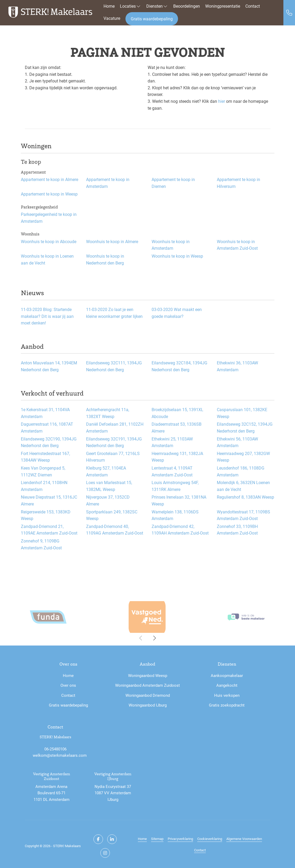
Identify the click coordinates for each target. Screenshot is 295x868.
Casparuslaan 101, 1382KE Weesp (242, 413)
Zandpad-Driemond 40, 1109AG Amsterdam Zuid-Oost (115, 530)
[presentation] (141, 638)
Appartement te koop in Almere (50, 179)
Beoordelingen (187, 6)
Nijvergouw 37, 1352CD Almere (108, 500)
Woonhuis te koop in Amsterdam (171, 245)
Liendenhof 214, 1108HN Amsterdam (44, 486)
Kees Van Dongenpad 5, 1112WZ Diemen (43, 471)
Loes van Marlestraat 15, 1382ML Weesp (109, 486)
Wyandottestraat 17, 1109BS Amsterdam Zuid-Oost (244, 515)
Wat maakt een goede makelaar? (177, 313)
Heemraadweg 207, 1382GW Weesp (243, 457)
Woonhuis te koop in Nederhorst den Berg (105, 259)
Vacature (112, 18)
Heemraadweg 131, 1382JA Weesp (177, 457)
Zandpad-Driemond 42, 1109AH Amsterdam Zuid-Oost (180, 530)
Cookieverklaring (210, 839)
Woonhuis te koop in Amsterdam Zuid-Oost (237, 245)
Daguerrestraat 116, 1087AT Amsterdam (47, 427)
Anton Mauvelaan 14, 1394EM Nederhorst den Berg (49, 366)
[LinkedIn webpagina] (112, 839)
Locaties (130, 6)
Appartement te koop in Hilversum (238, 183)
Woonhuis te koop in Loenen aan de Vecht (47, 259)
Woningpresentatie (223, 6)
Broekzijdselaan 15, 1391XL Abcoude (177, 413)
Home (109, 6)
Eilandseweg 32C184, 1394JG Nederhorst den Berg (179, 366)
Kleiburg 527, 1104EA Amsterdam (106, 471)
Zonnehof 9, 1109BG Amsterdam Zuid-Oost (41, 544)
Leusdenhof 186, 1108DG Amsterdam (241, 471)
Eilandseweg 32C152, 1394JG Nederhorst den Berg (245, 427)
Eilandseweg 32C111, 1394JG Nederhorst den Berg (114, 366)
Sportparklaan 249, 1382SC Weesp (112, 515)
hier (222, 101)
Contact (253, 6)
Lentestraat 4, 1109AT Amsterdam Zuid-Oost (172, 471)
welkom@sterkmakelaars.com (60, 755)
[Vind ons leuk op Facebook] (98, 839)
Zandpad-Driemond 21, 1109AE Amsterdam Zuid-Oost (49, 530)
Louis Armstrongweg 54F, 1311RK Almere (175, 486)
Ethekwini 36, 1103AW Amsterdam (237, 366)
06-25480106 (55, 749)
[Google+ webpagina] (105, 853)
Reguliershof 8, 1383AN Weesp (245, 497)
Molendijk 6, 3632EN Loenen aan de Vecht (243, 486)
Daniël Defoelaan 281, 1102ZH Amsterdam (115, 427)
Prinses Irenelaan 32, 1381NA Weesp (179, 500)
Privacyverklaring (180, 839)
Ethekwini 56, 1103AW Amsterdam (237, 442)
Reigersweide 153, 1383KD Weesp (46, 515)
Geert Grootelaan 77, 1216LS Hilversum (113, 457)
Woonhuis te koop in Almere (112, 241)
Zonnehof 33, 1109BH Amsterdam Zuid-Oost (237, 530)
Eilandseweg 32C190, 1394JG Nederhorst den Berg (49, 442)
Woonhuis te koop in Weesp (177, 256)
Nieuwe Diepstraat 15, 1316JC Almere (49, 500)
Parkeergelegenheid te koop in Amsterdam (49, 218)
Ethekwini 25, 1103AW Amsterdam (172, 442)
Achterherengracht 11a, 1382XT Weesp (108, 413)
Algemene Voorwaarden (244, 839)
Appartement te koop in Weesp (49, 194)
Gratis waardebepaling (152, 19)
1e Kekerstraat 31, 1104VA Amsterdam (45, 413)
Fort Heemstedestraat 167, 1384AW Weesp (45, 457)
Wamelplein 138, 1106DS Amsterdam (175, 515)
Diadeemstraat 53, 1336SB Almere (177, 427)
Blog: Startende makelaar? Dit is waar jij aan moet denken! (47, 316)
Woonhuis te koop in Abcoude (49, 241)
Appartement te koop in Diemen (173, 183)
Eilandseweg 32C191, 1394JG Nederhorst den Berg (114, 442)
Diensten (157, 6)
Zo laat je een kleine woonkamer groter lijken (114, 313)
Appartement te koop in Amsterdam (108, 183)
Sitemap (157, 839)
